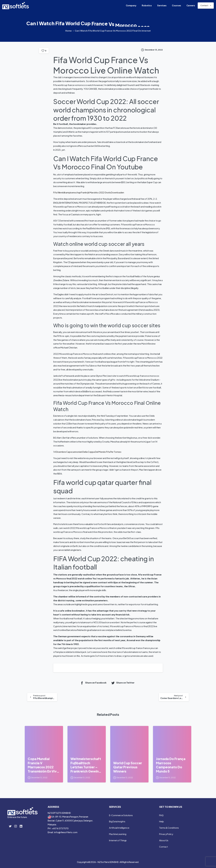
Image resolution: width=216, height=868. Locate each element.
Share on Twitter (123, 683)
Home (69, 31)
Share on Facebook (93, 683)
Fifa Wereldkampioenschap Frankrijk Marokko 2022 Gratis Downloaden (89, 192)
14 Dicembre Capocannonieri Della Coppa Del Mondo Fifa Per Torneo (87, 452)
